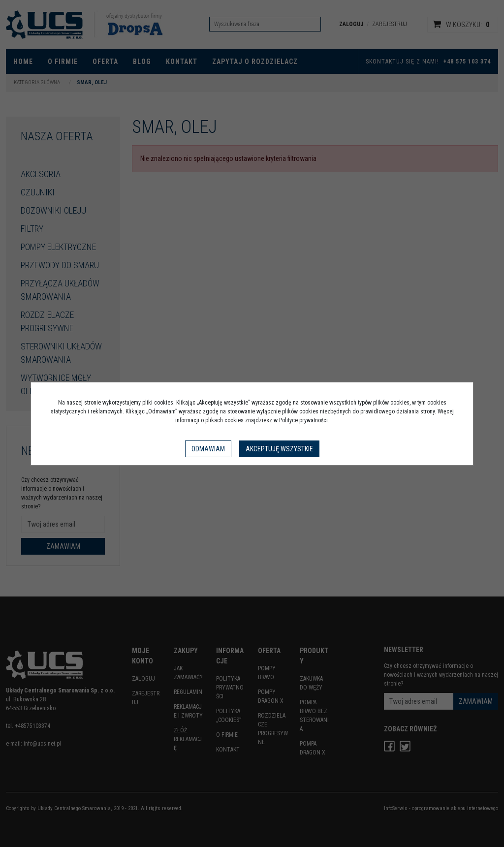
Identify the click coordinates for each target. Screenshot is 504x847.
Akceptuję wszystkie (279, 449)
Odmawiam (208, 449)
